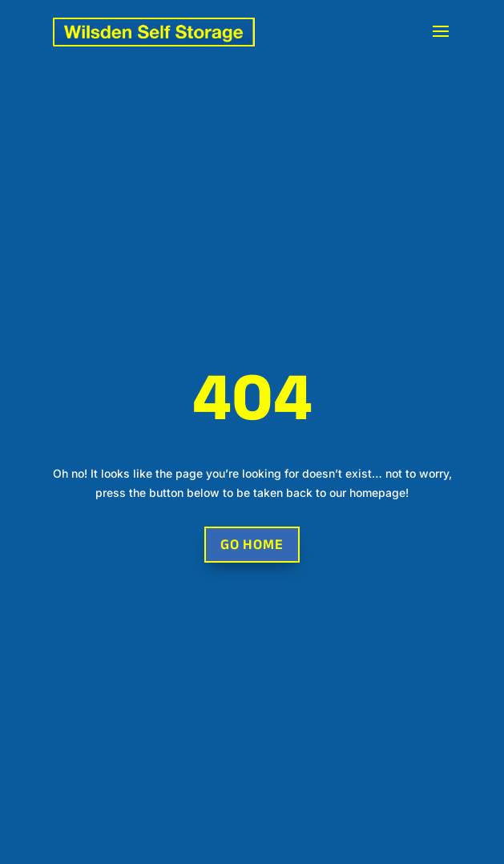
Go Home (252, 544)
